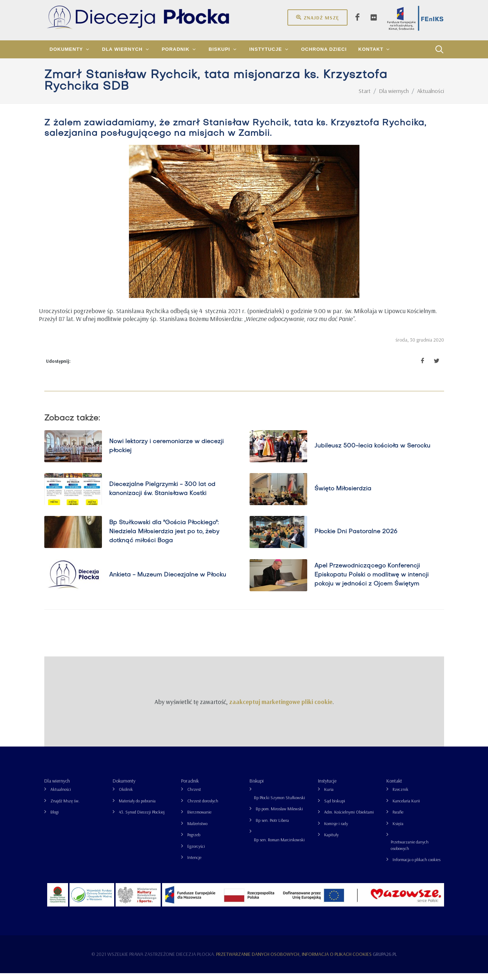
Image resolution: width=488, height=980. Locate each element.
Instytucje (327, 788)
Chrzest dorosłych (203, 808)
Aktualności (61, 796)
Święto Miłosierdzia (343, 496)
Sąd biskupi (335, 808)
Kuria (329, 796)
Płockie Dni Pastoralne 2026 (356, 539)
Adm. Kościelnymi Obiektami (349, 819)
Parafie (398, 819)
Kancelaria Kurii (406, 808)
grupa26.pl (385, 961)
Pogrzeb (194, 841)
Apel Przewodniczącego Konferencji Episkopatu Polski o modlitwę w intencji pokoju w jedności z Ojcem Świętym (371, 582)
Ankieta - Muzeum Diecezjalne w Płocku (168, 582)
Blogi (55, 819)
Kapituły (331, 841)
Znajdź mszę (317, 17)
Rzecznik (400, 796)
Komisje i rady (336, 830)
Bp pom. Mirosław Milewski (279, 816)
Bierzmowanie (199, 819)
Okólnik (126, 796)
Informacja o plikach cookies (417, 866)
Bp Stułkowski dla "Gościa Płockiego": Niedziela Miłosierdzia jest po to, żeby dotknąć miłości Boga (164, 539)
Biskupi (257, 788)
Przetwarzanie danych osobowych (410, 852)
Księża (398, 830)
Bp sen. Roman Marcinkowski (279, 847)
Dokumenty (124, 788)
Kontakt (394, 788)
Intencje (194, 864)
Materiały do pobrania (137, 808)
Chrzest (194, 796)
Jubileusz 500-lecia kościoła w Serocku (372, 453)
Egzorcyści (196, 853)
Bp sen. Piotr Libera (272, 827)
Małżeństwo (197, 830)
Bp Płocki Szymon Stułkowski (279, 804)
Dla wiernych (57, 788)
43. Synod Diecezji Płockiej (142, 819)
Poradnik (190, 788)
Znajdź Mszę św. (65, 808)
